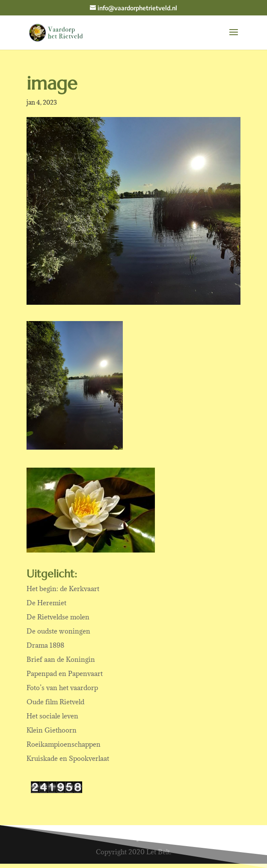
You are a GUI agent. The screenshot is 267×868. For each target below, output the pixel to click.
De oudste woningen (58, 631)
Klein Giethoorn (52, 730)
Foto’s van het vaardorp (62, 688)
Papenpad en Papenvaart (65, 673)
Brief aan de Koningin (61, 659)
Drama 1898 (45, 645)
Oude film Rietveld (55, 702)
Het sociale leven (52, 716)
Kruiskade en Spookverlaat (68, 758)
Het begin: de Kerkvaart (63, 589)
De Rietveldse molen (58, 617)
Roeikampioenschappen (64, 744)
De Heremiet (46, 603)
